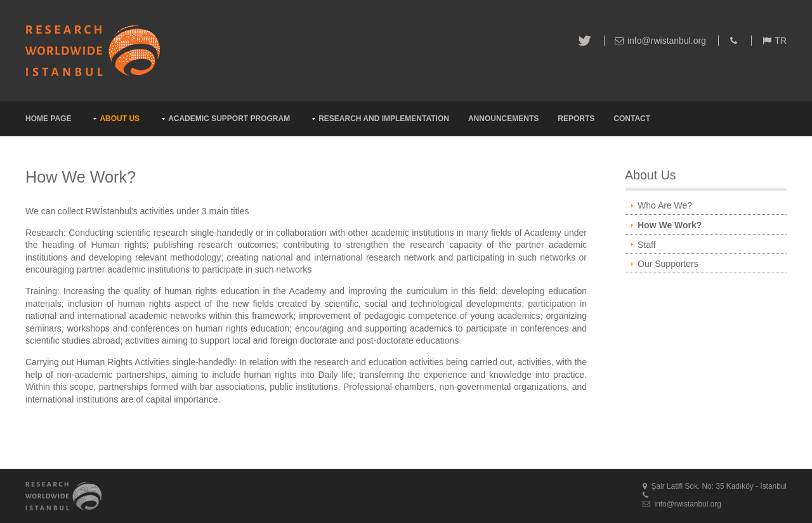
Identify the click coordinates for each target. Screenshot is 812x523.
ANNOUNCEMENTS (503, 119)
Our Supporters (668, 264)
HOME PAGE (48, 119)
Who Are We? (665, 205)
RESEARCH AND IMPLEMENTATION (384, 119)
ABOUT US (120, 119)
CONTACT (632, 119)
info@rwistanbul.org (667, 41)
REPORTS (576, 119)
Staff (647, 245)
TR (781, 41)
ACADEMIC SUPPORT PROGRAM (229, 119)
